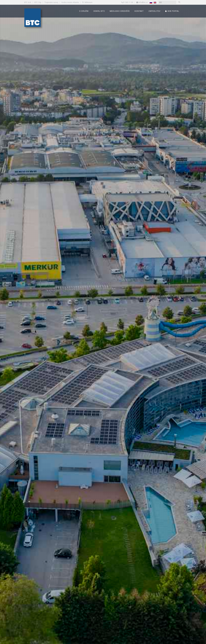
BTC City (38, 2)
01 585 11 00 (128, 2)
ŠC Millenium (87, 2)
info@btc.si (143, 2)
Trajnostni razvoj (51, 2)
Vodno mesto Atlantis (70, 2)
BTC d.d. (28, 2)
